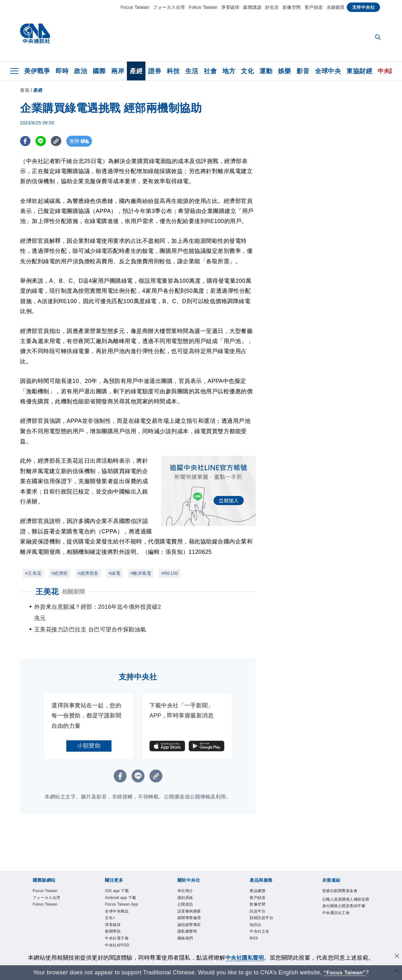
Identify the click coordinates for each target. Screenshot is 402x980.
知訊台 (256, 913)
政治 (81, 71)
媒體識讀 (252, 7)
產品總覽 (258, 879)
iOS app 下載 (117, 879)
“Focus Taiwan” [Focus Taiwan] (345, 972)
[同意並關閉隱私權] (397, 957)
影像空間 (292, 7)
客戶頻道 (314, 7)
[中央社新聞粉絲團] (201, 948)
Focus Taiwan (135, 7)
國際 (99, 71)
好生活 (272, 7)
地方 (229, 71)
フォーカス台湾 (169, 7)
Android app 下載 (120, 886)
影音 (303, 71)
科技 (173, 71)
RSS (254, 927)
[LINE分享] (42, 141)
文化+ (110, 906)
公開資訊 (185, 893)
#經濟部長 (88, 573)
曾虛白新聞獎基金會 (340, 879)
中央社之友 (260, 920)
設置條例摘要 (189, 900)
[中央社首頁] (35, 35)
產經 (136, 71)
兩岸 (118, 71)
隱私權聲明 (187, 920)
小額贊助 (89, 734)
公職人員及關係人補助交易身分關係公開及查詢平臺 (346, 891)
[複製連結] (58, 141)
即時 (62, 71)
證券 (155, 71)
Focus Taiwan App (121, 893)
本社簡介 (185, 879)
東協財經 (359, 71)
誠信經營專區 (189, 913)
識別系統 (185, 886)
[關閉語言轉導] (397, 972)
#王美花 (33, 573)
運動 (266, 71)
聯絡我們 (185, 927)
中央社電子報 (117, 927)
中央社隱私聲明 (245, 958)
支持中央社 (364, 7)
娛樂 (284, 71)
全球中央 (328, 71)
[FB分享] (26, 141)
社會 (210, 71)
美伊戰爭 (37, 71)
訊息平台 (258, 900)
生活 (192, 71)
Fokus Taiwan (203, 7)
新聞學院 (113, 920)
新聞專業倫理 (189, 906)
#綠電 (114, 573)
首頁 (25, 90)
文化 (247, 71)
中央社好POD (117, 934)
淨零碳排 (230, 7)
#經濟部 (60, 573)
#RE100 (170, 573)
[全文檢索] (378, 38)
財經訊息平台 (261, 906)
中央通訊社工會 (336, 901)
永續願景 (336, 7)
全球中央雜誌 (117, 900)
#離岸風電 (141, 573)
